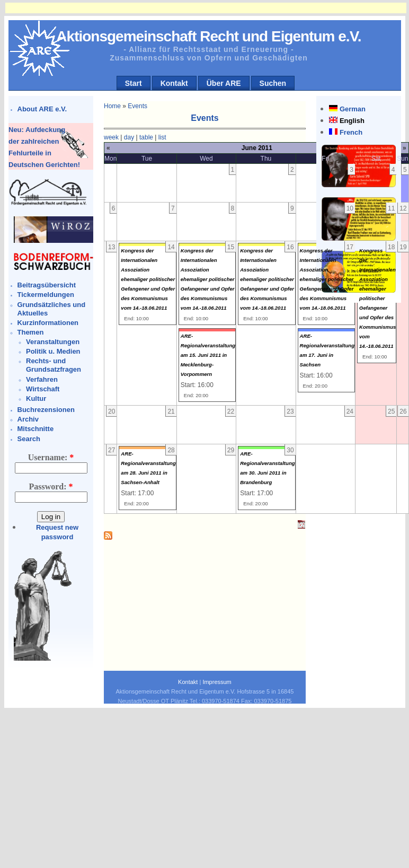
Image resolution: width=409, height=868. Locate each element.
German (353, 109)
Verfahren (42, 379)
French (351, 132)
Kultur (36, 398)
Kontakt (174, 83)
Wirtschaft (43, 389)
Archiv (28, 419)
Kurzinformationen (48, 323)
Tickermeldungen (46, 295)
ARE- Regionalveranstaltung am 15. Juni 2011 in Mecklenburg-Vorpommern (208, 355)
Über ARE (224, 83)
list (162, 137)
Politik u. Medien (53, 351)
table (146, 137)
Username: (51, 457)
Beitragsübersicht (47, 285)
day (129, 137)
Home (112, 106)
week (111, 137)
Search (29, 439)
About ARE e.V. (42, 109)
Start (134, 83)
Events (137, 106)
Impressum (217, 682)
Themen (31, 332)
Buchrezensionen (46, 410)
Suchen (273, 83)
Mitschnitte (36, 429)
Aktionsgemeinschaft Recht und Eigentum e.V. (208, 36)
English (352, 121)
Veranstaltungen (53, 342)
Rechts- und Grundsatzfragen (54, 365)
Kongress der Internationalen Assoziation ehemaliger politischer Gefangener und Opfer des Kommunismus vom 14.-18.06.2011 (148, 279)
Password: (51, 486)
